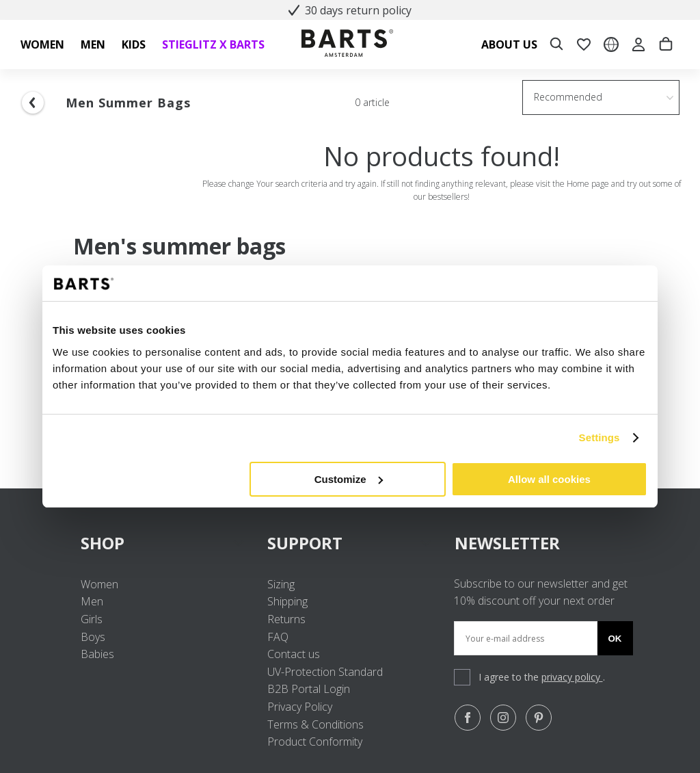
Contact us (294, 654)
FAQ (278, 637)
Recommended (568, 97)
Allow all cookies (549, 479)
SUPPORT (350, 543)
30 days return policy (350, 10)
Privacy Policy (300, 707)
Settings (600, 437)
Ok (615, 639)
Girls (92, 619)
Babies (97, 654)
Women (99, 584)
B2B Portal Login (309, 689)
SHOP (163, 543)
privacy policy (572, 677)
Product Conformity (315, 742)
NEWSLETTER (507, 543)
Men (92, 601)
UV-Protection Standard (325, 672)
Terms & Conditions (315, 724)
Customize (349, 479)
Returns (286, 619)
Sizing (281, 584)
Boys (93, 637)
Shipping (287, 601)
